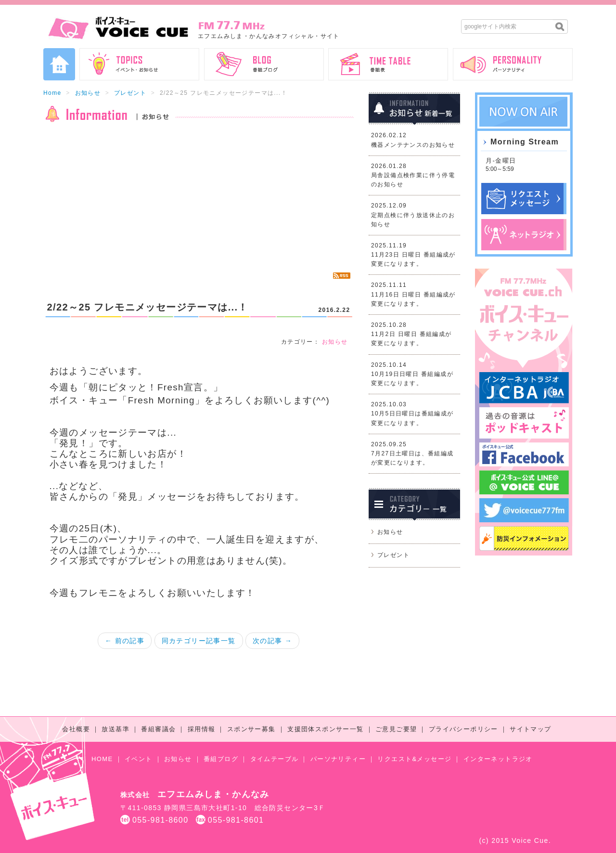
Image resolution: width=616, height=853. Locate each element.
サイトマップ (530, 729)
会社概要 (76, 729)
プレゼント (130, 93)
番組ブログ (221, 759)
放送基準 (115, 729)
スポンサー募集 (251, 729)
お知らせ (88, 93)
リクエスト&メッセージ (414, 759)
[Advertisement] (199, 197)
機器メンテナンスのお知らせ (413, 145)
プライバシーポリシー (463, 729)
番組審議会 (158, 729)
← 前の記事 (125, 641)
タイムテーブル (275, 759)
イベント (139, 759)
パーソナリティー (338, 759)
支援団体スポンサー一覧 (325, 729)
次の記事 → (272, 641)
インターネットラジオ (498, 759)
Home (52, 93)
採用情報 (202, 729)
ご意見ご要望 (396, 729)
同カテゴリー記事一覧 (199, 641)
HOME (102, 759)
